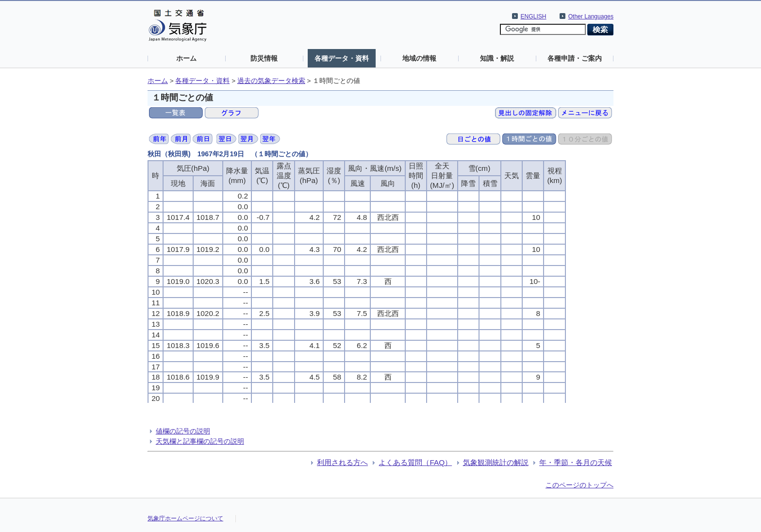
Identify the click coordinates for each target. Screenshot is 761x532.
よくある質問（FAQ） (415, 462)
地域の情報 (419, 58)
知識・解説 (497, 58)
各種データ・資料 (342, 58)
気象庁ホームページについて (185, 518)
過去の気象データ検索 (271, 81)
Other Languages (591, 17)
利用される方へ (342, 462)
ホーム (186, 58)
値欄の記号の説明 (183, 431)
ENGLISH (534, 17)
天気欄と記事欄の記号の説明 (200, 441)
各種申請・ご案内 (575, 58)
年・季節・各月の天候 (576, 462)
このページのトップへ (579, 485)
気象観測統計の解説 (496, 462)
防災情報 (264, 58)
